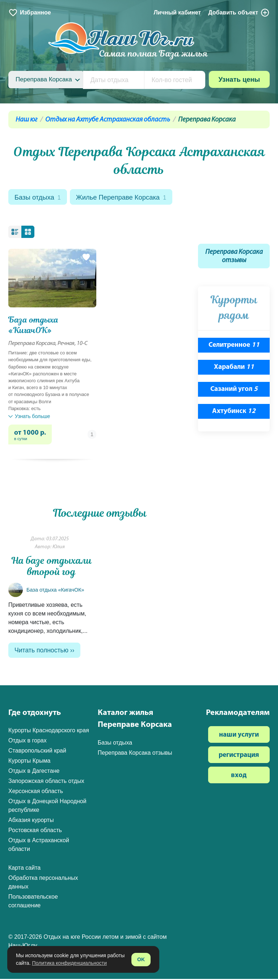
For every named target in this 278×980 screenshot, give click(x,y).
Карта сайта (24, 869)
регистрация (239, 757)
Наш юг (26, 120)
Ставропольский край (37, 752)
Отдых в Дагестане (34, 772)
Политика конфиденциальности (69, 963)
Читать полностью (41, 651)
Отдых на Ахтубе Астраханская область (108, 120)
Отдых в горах (28, 742)
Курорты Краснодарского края (49, 732)
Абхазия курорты (31, 821)
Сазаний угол (234, 390)
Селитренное (234, 346)
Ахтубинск (234, 412)
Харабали (234, 368)
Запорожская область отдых (46, 782)
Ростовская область (35, 832)
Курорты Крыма (29, 762)
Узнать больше (29, 417)
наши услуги (239, 736)
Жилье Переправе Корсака (125, 198)
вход (239, 777)
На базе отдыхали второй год (52, 567)
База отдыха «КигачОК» (33, 326)
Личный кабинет (177, 12)
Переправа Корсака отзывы (234, 257)
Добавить (239, 13)
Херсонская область (36, 792)
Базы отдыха (39, 198)
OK (141, 959)
